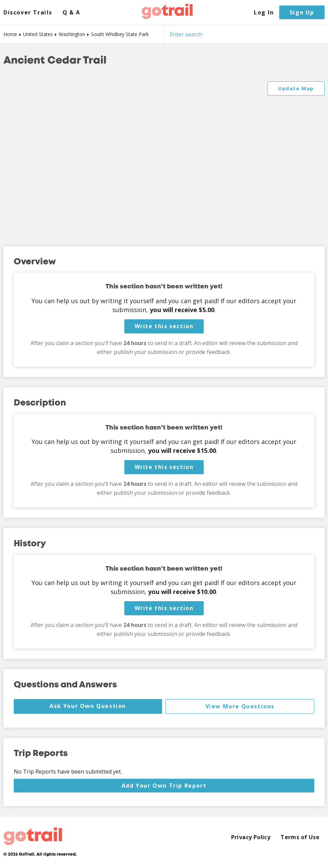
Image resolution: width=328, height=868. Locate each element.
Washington (72, 34)
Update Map (296, 88)
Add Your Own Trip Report (164, 786)
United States (38, 34)
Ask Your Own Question (88, 706)
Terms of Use (300, 837)
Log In (264, 13)
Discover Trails (28, 13)
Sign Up (302, 12)
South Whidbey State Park (120, 34)
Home (10, 34)
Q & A (71, 13)
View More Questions (240, 706)
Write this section (164, 326)
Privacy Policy (251, 837)
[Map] (164, 157)
